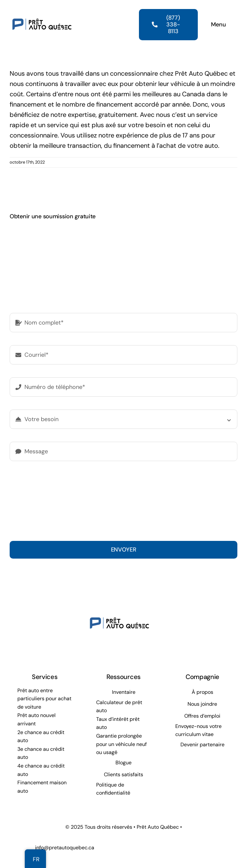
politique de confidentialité (108, 496)
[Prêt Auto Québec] (42, 9)
